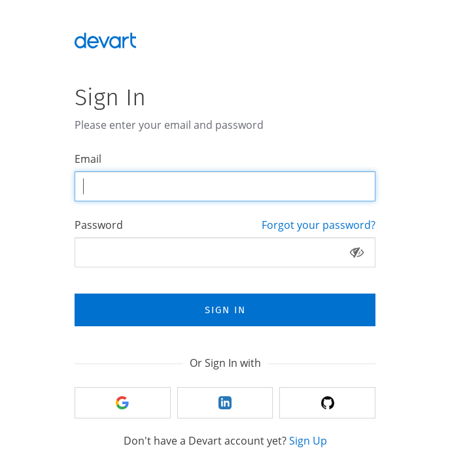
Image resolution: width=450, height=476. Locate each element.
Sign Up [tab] (308, 441)
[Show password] (357, 252)
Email (88, 159)
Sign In (225, 310)
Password (99, 225)
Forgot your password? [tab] (319, 225)
